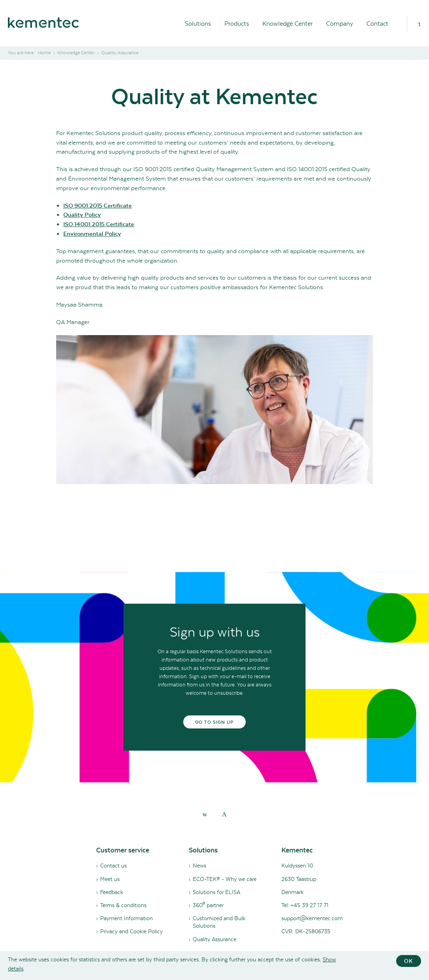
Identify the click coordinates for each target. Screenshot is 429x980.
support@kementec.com (312, 918)
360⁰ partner (208, 905)
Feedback (112, 892)
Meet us (110, 879)
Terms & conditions (123, 905)
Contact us (113, 866)
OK (409, 961)
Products (237, 24)
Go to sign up (215, 722)
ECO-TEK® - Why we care (225, 879)
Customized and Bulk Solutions (219, 922)
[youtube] (224, 814)
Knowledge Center (288, 24)
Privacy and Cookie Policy (131, 931)
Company (340, 24)
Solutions (198, 24)
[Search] (419, 23)
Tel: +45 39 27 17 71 (305, 905)
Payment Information (126, 918)
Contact (377, 24)
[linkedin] (205, 814)
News (199, 866)
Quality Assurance (214, 939)
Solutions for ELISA (216, 892)
